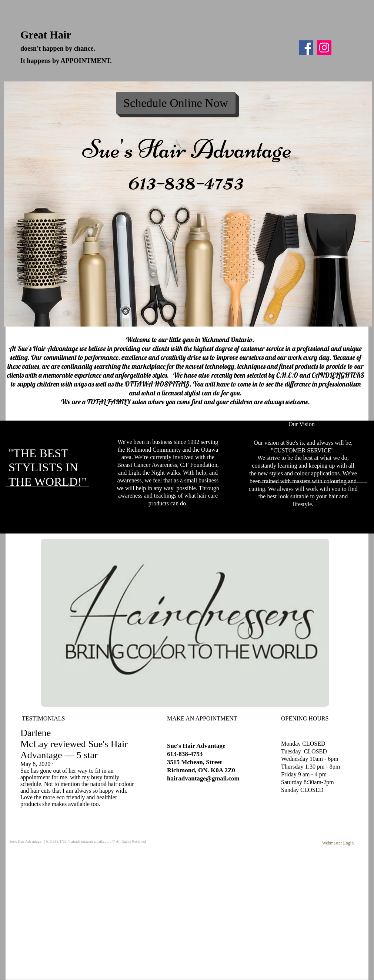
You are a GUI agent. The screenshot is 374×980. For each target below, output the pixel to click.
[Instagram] (324, 48)
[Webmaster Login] (338, 844)
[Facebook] (306, 48)
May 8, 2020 (35, 764)
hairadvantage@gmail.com (203, 778)
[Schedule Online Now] (176, 103)
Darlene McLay (36, 738)
